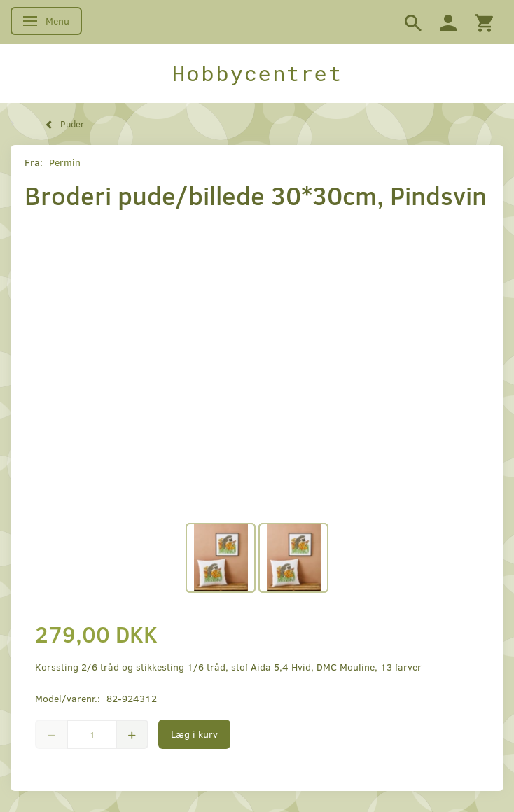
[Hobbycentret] (257, 73)
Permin (65, 162)
